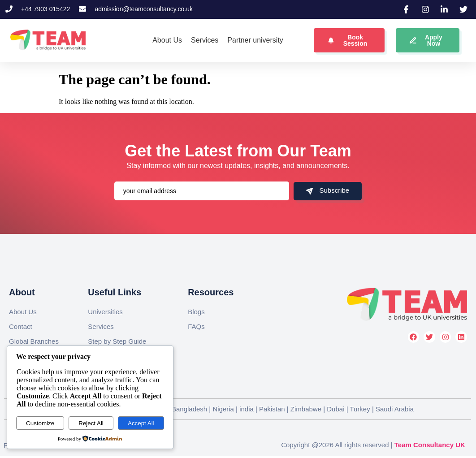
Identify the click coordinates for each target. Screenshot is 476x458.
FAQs (196, 326)
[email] (202, 191)
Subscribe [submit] (328, 190)
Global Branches (34, 341)
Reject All (91, 423)
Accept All (141, 423)
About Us (23, 312)
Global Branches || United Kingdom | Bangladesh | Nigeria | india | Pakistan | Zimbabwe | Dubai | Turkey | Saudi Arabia (238, 409)
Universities (105, 312)
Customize (40, 423)
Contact (21, 326)
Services (101, 326)
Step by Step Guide (117, 341)
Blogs (196, 312)
